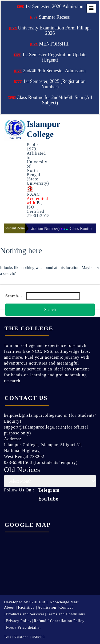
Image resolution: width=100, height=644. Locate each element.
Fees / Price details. (23, 628)
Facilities (26, 607)
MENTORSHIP (50, 44)
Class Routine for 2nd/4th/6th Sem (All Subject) (50, 100)
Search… (14, 296)
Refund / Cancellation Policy (59, 621)
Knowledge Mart (64, 602)
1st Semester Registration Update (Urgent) (50, 57)
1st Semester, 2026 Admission (50, 6)
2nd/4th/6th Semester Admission (50, 71)
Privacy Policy (19, 621)
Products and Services (25, 614)
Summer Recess (50, 17)
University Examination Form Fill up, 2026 (50, 31)
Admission (47, 607)
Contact (66, 607)
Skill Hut (37, 602)
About (9, 607)
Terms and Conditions (66, 614)
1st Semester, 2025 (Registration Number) (50, 84)
